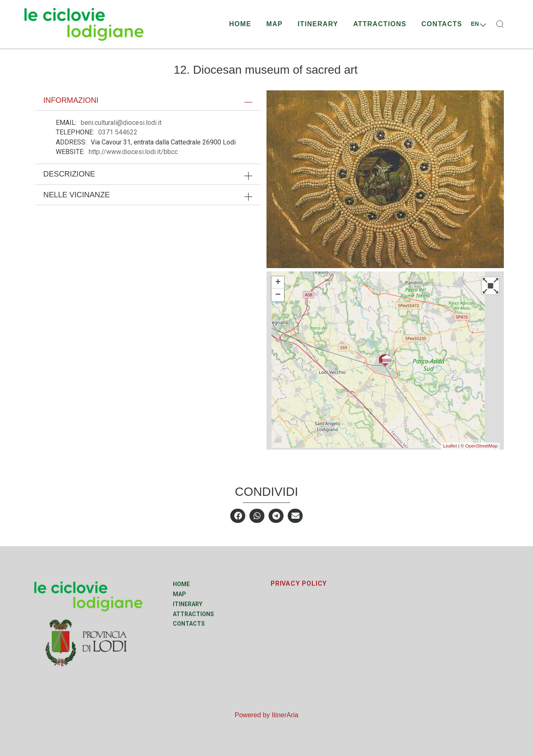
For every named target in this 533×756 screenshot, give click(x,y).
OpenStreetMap (481, 446)
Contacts (442, 24)
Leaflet (450, 446)
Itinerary (318, 24)
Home (240, 24)
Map (274, 24)
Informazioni (71, 100)
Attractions (380, 24)
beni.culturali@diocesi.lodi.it (121, 123)
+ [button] (278, 283)
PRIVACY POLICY (299, 583)
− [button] (278, 295)
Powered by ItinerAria (267, 715)
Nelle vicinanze (77, 195)
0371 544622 (118, 132)
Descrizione (69, 174)
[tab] (148, 100)
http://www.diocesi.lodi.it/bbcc (133, 152)
